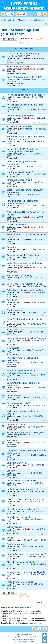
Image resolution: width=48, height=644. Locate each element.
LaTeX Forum (24, 4)
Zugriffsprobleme (15, 310)
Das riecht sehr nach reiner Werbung (24, 284)
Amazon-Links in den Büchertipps (23, 255)
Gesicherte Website (16, 225)
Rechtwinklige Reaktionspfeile (21, 481)
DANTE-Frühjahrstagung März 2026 (24, 77)
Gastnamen (12, 247)
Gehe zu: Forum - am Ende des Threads (26, 572)
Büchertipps (21, 73)
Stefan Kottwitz (29, 58)
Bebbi (25, 278)
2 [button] (24, 43)
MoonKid (26, 350)
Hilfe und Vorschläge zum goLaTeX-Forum (20, 32)
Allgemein (20, 63)
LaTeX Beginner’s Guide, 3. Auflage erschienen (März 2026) (24, 55)
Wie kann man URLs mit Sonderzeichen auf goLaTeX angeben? (26, 138)
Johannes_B (28, 110)
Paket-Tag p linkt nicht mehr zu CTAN (25, 290)
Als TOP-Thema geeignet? (19, 562)
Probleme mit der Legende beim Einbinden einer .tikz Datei (22, 372)
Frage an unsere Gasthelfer (20, 582)
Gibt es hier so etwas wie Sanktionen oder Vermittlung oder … (25, 264)
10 (46, 123)
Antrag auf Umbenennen (19, 180)
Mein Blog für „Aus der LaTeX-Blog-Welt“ (26, 432)
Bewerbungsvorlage (16, 544)
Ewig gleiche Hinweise (18, 517)
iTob (24, 435)
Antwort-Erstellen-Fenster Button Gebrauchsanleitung (23, 202)
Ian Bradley (28, 635)
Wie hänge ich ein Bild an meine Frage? (26, 95)
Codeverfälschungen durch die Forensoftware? (22, 163)
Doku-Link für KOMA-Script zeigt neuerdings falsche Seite (22, 150)
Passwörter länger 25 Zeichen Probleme (26, 338)
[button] (27, 43)
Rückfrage (12, 440)
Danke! (10, 538)
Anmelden (9, 8)
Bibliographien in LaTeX (18, 403)
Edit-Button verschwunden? (20, 172)
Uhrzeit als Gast (14, 395)
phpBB (17, 637)
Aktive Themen (37, 8)
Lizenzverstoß (14, 348)
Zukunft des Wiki (15, 527)
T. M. (25, 540)
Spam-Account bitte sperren (20, 116)
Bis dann (11, 471)
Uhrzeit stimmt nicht (17, 463)
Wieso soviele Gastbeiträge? (21, 275)
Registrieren (22, 8)
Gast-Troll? (12, 300)
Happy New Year (15, 330)
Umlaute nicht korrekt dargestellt (23, 489)
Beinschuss (27, 129)
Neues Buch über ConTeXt (20, 67)
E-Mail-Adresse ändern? (18, 127)
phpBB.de (32, 639)
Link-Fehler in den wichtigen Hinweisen (26, 499)
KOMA (25, 97)
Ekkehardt (27, 519)
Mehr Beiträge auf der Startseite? (23, 509)
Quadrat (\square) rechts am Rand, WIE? (26, 554)
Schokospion (28, 483)
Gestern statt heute (16, 425)
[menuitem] (10, 14)
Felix (24, 556)
